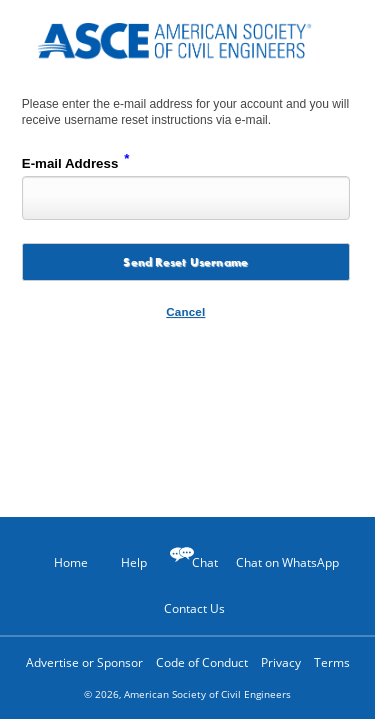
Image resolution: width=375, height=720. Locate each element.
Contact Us (187, 608)
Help (124, 562)
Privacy (281, 662)
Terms (332, 662)
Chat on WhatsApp (287, 562)
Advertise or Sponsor (84, 662)
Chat (205, 562)
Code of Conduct (202, 662)
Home (62, 562)
